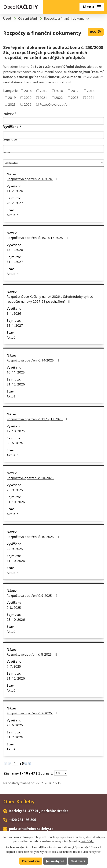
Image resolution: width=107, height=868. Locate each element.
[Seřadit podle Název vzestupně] (16, 112)
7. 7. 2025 (14, 666)
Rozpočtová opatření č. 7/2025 (33, 713)
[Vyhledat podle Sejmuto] (53, 149)
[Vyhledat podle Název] (53, 121)
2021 (43, 98)
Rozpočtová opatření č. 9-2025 (33, 596)
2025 (12, 104)
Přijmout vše (31, 861)
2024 (90, 98)
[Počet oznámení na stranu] (61, 773)
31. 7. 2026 (15, 737)
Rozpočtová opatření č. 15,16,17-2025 (38, 238)
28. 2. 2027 (15, 203)
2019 (12, 98)
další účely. (87, 841)
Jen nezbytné (55, 861)
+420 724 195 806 (23, 820)
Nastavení (78, 861)
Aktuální (13, 215)
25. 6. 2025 (15, 725)
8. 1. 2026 (14, 313)
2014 (28, 91)
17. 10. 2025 (16, 431)
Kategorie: (11, 90)
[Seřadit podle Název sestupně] (16, 114)
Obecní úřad (28, 18)
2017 (75, 91)
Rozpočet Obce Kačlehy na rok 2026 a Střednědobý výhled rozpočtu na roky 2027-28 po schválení (50, 299)
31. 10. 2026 (16, 502)
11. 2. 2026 (15, 191)
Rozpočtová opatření (55, 104)
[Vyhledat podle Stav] (53, 163)
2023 (75, 98)
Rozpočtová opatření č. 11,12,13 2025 (38, 419)
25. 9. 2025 (15, 490)
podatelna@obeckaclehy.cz (31, 829)
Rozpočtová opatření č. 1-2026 (33, 179)
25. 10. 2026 (16, 619)
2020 (28, 98)
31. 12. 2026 (16, 384)
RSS (96, 32)
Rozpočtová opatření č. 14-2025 (33, 360)
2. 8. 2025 (14, 608)
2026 (28, 104)
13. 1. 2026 (15, 250)
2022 (59, 98)
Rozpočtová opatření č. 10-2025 (33, 537)
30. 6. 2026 (15, 443)
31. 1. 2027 (15, 262)
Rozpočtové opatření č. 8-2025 (32, 654)
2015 (44, 91)
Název (8, 114)
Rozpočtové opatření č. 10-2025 (30, 478)
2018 (91, 91)
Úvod (7, 18)
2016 (59, 91)
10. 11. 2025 (16, 372)
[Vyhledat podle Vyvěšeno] (53, 135)
